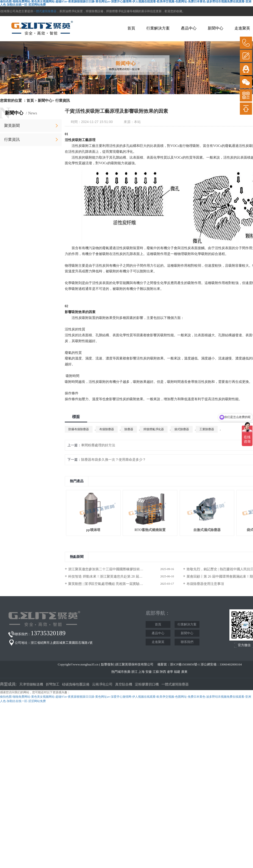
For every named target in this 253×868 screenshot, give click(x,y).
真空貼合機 (124, 684)
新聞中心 (216, 28)
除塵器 (129, 429)
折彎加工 (53, 684)
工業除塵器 (207, 429)
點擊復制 (107, 664)
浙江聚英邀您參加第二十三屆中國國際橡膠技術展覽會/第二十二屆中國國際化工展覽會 (121, 569)
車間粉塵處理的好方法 (98, 445)
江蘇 (156, 672)
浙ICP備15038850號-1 (185, 664)
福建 (177, 672)
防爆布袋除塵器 (79, 429)
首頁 (131, 28)
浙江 (134, 672)
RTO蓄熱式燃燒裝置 (150, 530)
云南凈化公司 (102, 684)
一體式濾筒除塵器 (45, 11)
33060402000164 (231, 664)
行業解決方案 (158, 28)
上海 (141, 672)
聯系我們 (187, 642)
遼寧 (170, 672)
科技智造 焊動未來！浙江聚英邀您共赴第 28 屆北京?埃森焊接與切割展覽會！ (121, 577)
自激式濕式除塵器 (207, 530)
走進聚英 (242, 28)
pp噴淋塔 (93, 530)
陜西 (163, 672)
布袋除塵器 (107, 429)
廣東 (184, 672)
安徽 (149, 672)
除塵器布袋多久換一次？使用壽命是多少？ (113, 460)
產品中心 (189, 28)
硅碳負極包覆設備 (76, 684)
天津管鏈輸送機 (31, 684)
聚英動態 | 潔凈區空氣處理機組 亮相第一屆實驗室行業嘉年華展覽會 (119, 584)
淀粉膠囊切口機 (147, 684)
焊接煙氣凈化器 (154, 429)
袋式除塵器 (182, 429)
